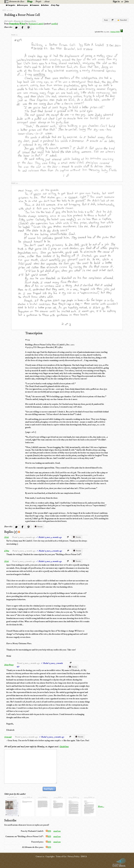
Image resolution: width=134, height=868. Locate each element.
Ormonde (8, 737)
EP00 (7, 551)
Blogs (30, 2)
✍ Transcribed (122, 20)
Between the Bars (17, 2)
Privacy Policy (74, 856)
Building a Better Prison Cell (22, 15)
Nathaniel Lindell (36, 24)
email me (57, 831)
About (47, 2)
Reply (106, 20)
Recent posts (23, 5)
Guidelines (64, 747)
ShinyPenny (9, 665)
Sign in (116, 2)
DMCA (84, 856)
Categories (11, 5)
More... (101, 806)
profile (54, 24)
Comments (35, 5)
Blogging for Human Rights (25, 21)
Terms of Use (61, 856)
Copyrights (50, 856)
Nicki (6, 537)
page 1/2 (14, 35)
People (38, 2)
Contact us (40, 856)
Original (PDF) (117, 32)
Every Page (55, 5)
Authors (46, 5)
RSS (48, 831)
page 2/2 (15, 183)
